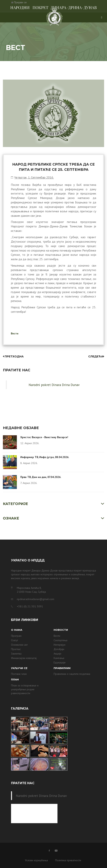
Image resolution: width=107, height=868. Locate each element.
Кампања (59, 658)
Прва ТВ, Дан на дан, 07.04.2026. (41, 477)
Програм (16, 636)
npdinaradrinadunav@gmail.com (36, 599)
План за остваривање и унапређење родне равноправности (25, 689)
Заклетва (16, 654)
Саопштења (60, 640)
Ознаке (11, 518)
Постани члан (19, 674)
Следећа (96, 356)
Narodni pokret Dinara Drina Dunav (54, 385)
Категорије (15, 504)
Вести (15, 333)
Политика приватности (68, 860)
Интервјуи (59, 645)
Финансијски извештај (24, 658)
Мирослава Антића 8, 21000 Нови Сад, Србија (31, 590)
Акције (57, 654)
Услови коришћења (36, 860)
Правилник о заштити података (72, 674)
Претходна (13, 356)
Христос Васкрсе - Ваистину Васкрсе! (44, 437)
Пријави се (20, 2)
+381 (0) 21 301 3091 (30, 606)
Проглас (16, 649)
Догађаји (59, 649)
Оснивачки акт (19, 645)
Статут (15, 640)
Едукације (60, 662)
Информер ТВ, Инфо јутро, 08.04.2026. (45, 457)
